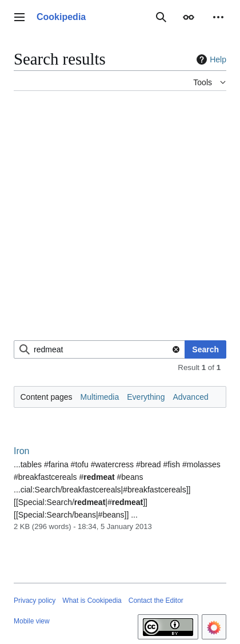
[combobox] (99, 349)
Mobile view (32, 621)
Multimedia (100, 397)
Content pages (47, 397)
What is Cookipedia (92, 601)
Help (210, 59)
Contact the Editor (156, 601)
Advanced (190, 397)
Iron (22, 451)
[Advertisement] (120, 220)
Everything (146, 397)
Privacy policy (35, 601)
